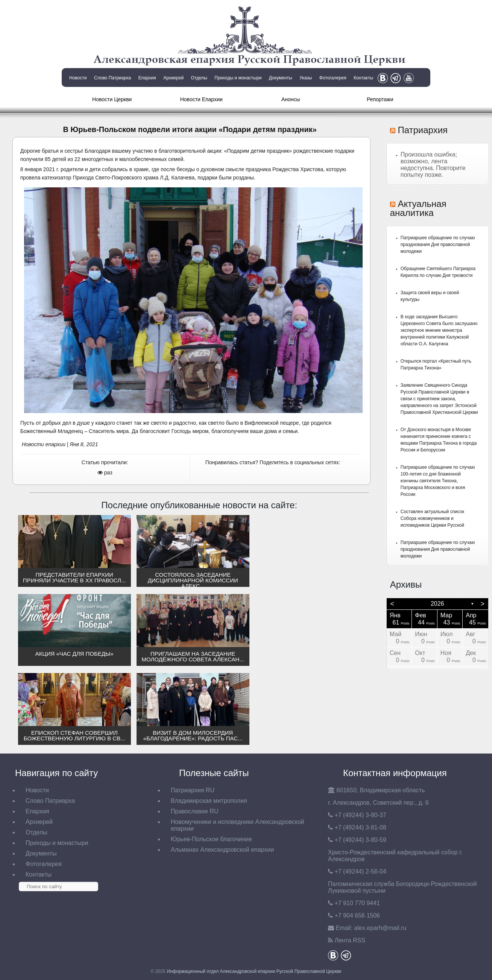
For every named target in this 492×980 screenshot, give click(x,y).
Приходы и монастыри (238, 78)
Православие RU (195, 811)
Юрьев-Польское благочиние (211, 839)
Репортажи (380, 99)
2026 (437, 604)
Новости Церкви (112, 99)
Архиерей (173, 78)
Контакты (363, 78)
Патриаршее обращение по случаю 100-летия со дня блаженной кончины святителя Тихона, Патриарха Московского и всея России (438, 481)
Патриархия (423, 130)
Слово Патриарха (112, 78)
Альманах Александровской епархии (222, 850)
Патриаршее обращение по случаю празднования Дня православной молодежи (438, 245)
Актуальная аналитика (418, 208)
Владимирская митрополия (209, 801)
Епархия (147, 78)
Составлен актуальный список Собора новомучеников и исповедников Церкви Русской (432, 518)
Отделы (199, 78)
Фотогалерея (333, 78)
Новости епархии (44, 444)
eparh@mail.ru (380, 928)
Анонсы (291, 99)
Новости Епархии (201, 99)
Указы (306, 78)
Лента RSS (350, 940)
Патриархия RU (193, 790)
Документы (281, 78)
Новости (78, 78)
